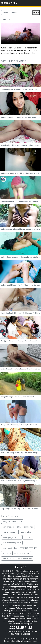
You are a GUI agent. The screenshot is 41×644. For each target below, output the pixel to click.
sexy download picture (12, 543)
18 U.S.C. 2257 (17, 638)
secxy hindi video (10, 548)
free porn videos (30, 641)
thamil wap (29, 527)
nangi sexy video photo (12, 522)
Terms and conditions (13, 641)
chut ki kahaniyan (10, 532)
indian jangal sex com (12, 537)
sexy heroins (26, 532)
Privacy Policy (30, 638)
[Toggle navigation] (37, 3)
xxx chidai (28, 537)
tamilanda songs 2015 (12, 527)
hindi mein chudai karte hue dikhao (17, 558)
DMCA (7, 638)
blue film (6, 574)
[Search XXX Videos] (17, 13)
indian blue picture (22, 553)
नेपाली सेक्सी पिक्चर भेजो (28, 548)
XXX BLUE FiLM (9, 3)
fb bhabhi (7, 553)
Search (36, 13)
